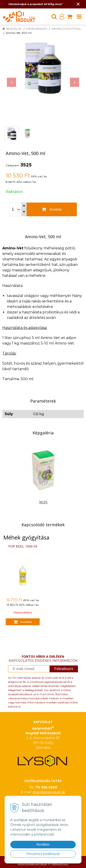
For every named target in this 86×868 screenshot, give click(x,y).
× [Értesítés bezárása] (78, 4)
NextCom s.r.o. (60, 864)
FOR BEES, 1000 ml (23, 546)
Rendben (43, 844)
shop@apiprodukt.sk (49, 792)
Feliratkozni (64, 669)
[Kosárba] (52, 209)
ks (19, 209)
